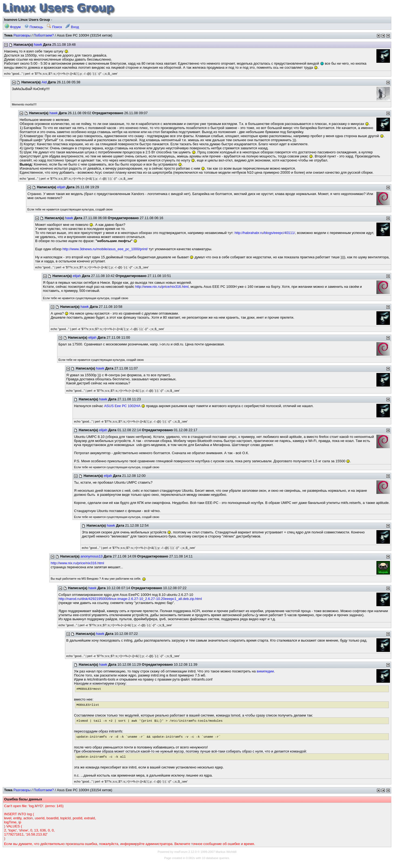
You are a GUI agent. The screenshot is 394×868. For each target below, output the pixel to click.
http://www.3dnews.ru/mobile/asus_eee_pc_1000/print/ (105, 249)
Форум (13, 27)
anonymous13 (91, 556)
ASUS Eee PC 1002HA (122, 406)
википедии (265, 671)
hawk (38, 44)
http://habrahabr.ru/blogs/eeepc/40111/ (265, 233)
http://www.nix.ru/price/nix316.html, (162, 287)
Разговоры (22, 35)
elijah (61, 187)
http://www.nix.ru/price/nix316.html (77, 563)
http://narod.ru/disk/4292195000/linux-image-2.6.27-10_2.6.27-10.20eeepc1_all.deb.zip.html (130, 599)
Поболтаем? (44, 35)
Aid (44, 82)
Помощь (34, 27)
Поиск (54, 27)
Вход (72, 27)
